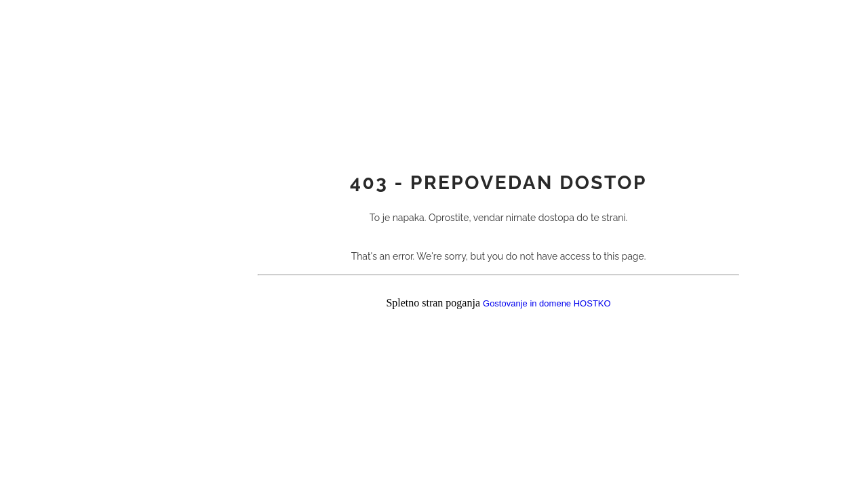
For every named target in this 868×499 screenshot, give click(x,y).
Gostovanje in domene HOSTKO (547, 304)
